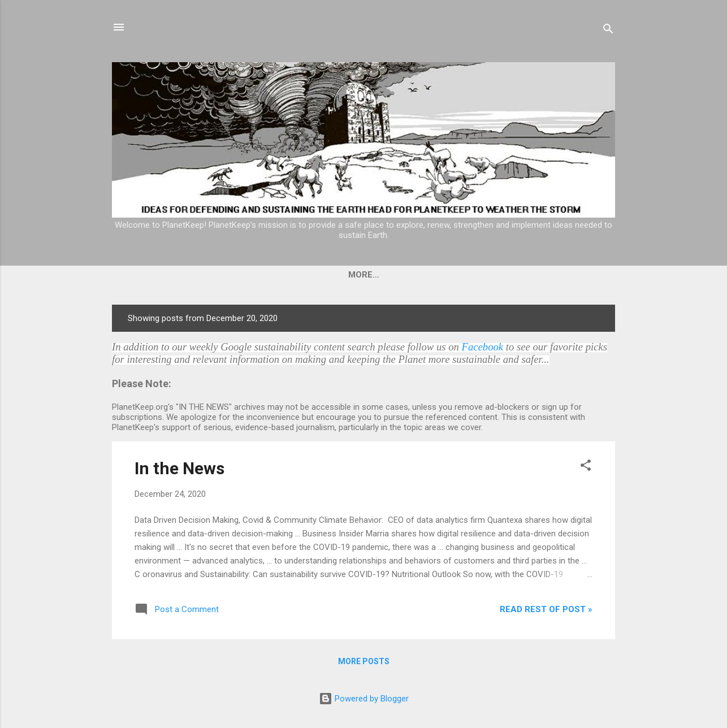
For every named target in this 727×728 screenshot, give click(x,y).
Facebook (483, 347)
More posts (364, 661)
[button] (586, 467)
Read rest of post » (546, 609)
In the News (179, 468)
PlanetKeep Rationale (311, 275)
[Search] (608, 31)
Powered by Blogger (364, 699)
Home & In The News (193, 275)
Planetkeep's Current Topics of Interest (482, 275)
